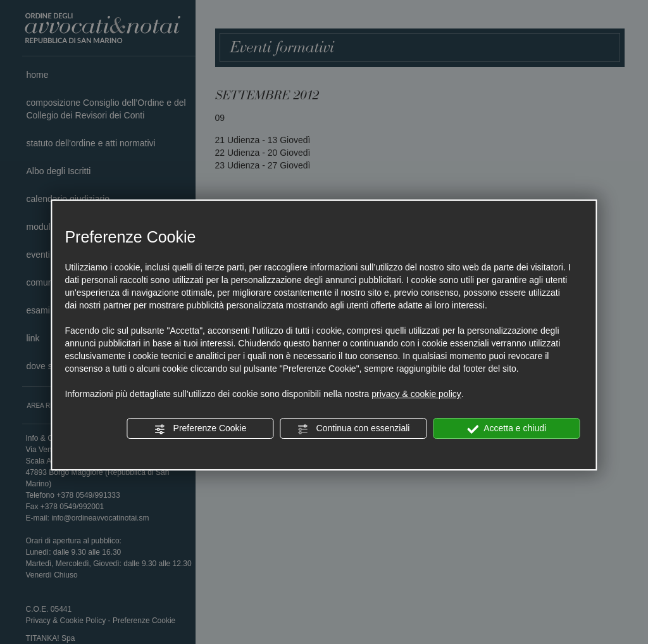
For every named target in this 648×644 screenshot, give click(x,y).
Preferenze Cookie (201, 429)
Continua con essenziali (354, 429)
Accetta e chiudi (507, 429)
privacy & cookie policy (416, 394)
